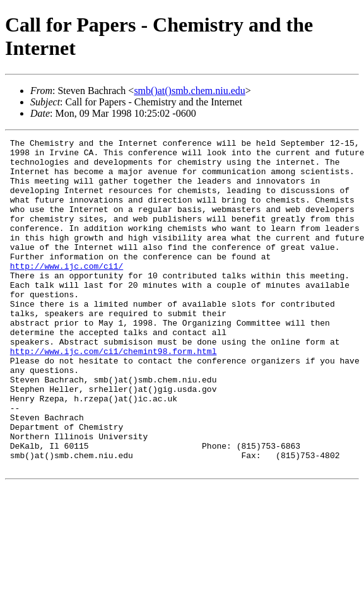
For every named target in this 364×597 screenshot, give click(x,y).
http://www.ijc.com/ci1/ (67, 292)
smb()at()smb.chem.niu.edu (189, 91)
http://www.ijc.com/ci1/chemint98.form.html (114, 394)
